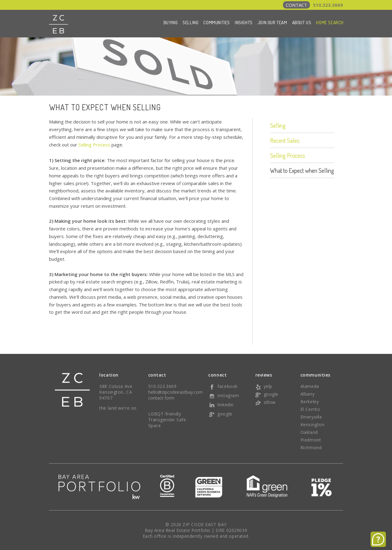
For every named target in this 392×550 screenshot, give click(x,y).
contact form (161, 398)
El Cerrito (310, 409)
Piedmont (311, 440)
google (220, 414)
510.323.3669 (313, 5)
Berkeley (310, 402)
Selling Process (94, 145)
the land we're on (118, 408)
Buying (171, 23)
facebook (223, 386)
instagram (224, 395)
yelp (263, 386)
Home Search (330, 23)
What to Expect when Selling (302, 170)
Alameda (310, 386)
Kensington (313, 425)
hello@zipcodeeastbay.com (176, 392)
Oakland (309, 432)
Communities (217, 23)
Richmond (311, 448)
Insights (244, 23)
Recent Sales (285, 140)
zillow (265, 402)
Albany (307, 394)
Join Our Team (272, 23)
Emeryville (311, 417)
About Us (302, 23)
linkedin (221, 405)
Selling (190, 23)
